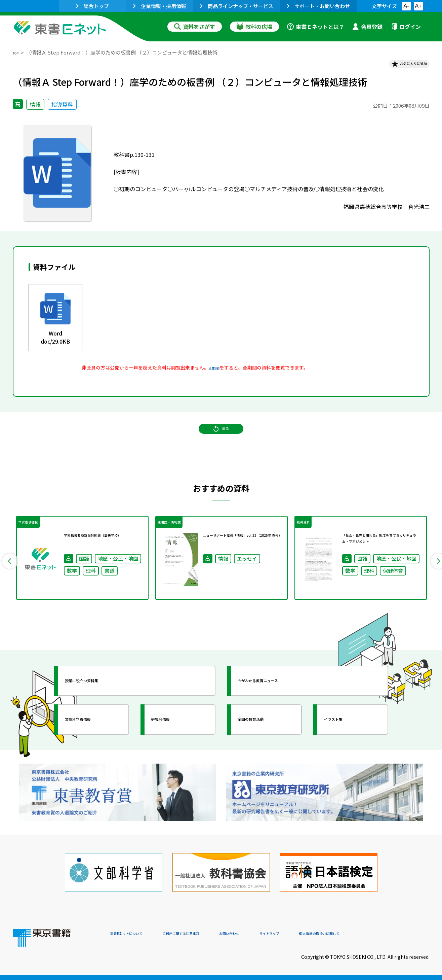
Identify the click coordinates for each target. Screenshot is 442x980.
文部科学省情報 (93, 747)
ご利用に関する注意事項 (211, 934)
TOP (18, 52)
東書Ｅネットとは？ (316, 27)
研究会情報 (173, 747)
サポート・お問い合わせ (318, 6)
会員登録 (367, 27)
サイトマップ (329, 934)
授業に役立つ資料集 (99, 709)
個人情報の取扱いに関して (397, 934)
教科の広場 (254, 27)
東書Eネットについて (136, 934)
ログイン (406, 27)
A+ (418, 6)
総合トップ (92, 6)
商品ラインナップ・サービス (237, 6)
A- (406, 6)
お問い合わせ (277, 934)
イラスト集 (346, 747)
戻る (221, 445)
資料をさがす (195, 27)
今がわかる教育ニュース (277, 709)
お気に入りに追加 (400, 67)
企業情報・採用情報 (160, 6)
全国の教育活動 (266, 747)
